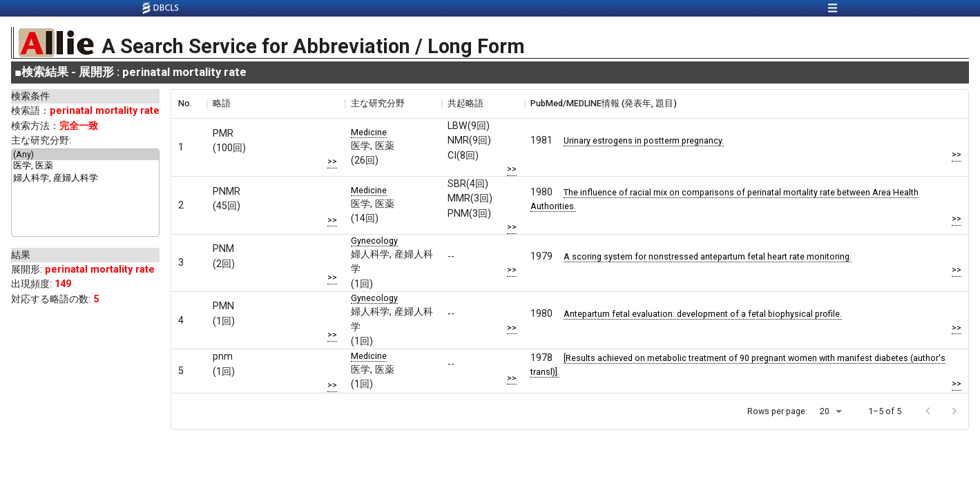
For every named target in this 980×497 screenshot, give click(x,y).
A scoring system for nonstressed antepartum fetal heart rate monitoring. (708, 256)
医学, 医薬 (85, 166)
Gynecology (374, 241)
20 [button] (825, 411)
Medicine (369, 132)
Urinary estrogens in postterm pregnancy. (644, 140)
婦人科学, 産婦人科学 (85, 179)
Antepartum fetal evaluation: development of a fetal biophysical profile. (703, 314)
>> (332, 161)
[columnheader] (189, 104)
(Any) (85, 155)
